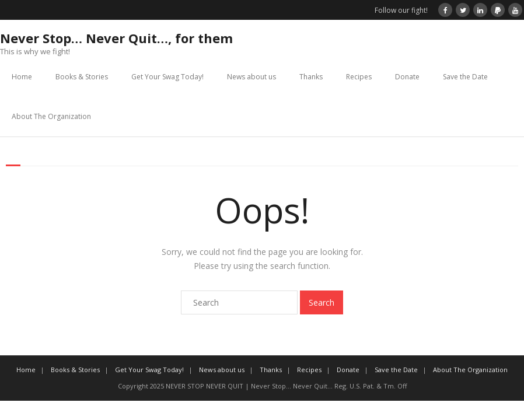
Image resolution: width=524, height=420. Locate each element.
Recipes (359, 77)
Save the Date (465, 77)
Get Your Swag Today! (167, 77)
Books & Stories (82, 77)
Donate (407, 77)
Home (22, 77)
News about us (251, 77)
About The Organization (51, 116)
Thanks (311, 77)
